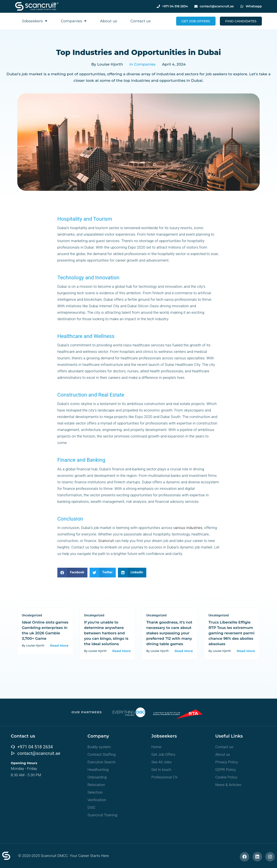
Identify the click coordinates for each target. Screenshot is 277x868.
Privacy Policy (227, 762)
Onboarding (97, 777)
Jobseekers (35, 21)
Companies (74, 21)
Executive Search (101, 762)
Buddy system (99, 747)
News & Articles (228, 785)
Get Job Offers (163, 754)
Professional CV (165, 777)
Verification (97, 800)
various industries (188, 528)
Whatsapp (254, 6)
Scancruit (106, 541)
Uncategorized (32, 615)
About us (108, 21)
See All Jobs (162, 762)
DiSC (91, 807)
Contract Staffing (101, 754)
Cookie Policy (226, 777)
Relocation (96, 785)
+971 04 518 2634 (175, 6)
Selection (95, 792)
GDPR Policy (226, 770)
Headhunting (98, 770)
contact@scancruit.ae (217, 6)
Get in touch (161, 770)
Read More (59, 645)
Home (156, 747)
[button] (72, 573)
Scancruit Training (102, 815)
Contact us (141, 21)
